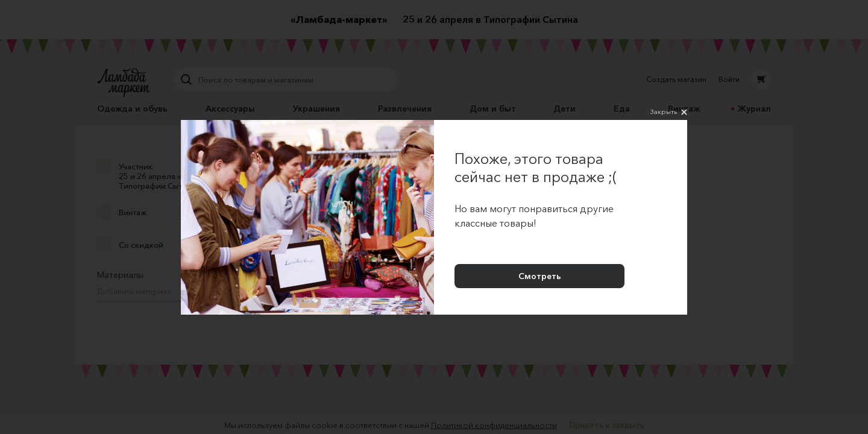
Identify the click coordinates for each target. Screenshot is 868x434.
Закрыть (669, 112)
